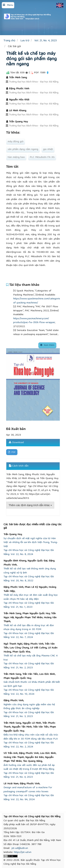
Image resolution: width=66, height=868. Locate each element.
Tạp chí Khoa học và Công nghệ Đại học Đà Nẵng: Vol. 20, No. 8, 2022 (29, 579)
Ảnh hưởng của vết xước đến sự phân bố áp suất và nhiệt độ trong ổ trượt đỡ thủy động (29, 767)
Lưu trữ (25, 41)
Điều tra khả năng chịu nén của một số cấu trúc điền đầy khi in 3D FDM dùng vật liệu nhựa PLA (31, 737)
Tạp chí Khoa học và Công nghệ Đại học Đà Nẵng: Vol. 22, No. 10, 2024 (29, 692)
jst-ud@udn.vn (20, 848)
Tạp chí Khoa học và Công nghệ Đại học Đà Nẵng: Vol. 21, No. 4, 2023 (29, 775)
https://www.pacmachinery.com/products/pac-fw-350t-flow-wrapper (34, 321)
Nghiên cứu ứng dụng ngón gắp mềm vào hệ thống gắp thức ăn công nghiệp (29, 707)
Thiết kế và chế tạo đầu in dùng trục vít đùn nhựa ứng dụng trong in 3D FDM (29, 628)
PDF (13, 452)
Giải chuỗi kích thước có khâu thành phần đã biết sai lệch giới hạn (32, 684)
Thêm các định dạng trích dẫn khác (30, 505)
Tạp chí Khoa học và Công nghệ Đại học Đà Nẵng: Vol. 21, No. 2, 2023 (29, 666)
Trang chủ (9, 41)
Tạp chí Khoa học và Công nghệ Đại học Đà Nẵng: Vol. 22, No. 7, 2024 (29, 636)
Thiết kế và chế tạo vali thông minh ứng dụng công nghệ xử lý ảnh (30, 571)
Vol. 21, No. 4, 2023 (45, 41)
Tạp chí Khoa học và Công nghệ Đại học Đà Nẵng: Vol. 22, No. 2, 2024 (29, 745)
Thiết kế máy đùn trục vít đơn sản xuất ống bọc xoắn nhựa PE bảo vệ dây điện (31, 597)
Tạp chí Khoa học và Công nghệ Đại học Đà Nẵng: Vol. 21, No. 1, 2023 (29, 605)
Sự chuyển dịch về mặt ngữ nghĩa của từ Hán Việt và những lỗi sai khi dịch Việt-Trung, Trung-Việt (31, 543)
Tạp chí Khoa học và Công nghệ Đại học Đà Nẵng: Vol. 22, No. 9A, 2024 (29, 798)
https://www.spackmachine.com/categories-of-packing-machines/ (38, 301)
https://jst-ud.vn (23, 852)
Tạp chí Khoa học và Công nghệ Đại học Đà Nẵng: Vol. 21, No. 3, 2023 (29, 715)
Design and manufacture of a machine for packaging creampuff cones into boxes (28, 790)
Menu (10, 5)
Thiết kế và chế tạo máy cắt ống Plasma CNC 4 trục (31, 658)
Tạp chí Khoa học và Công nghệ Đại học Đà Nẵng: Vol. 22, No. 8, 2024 (29, 552)
